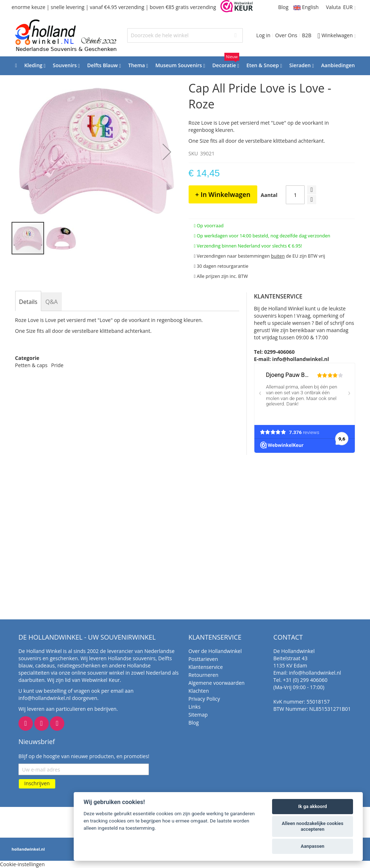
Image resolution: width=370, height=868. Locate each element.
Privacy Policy (204, 699)
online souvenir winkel (98, 673)
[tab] (28, 302)
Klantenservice (205, 667)
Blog (283, 7)
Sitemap (198, 715)
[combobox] (185, 35)
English (306, 7)
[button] (167, 152)
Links (194, 707)
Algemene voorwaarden (216, 683)
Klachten (199, 691)
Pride (57, 365)
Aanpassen (312, 846)
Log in (263, 35)
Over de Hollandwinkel (215, 651)
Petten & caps (31, 365)
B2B (307, 35)
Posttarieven (203, 659)
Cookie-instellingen (22, 864)
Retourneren (203, 675)
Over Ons (286, 35)
